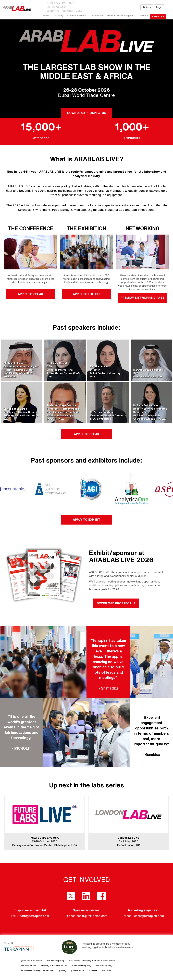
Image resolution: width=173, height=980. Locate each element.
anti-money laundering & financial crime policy (92, 961)
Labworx (143, 16)
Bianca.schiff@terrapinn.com (86, 916)
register (158, 16)
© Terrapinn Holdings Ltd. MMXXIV (38, 971)
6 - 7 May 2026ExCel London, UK (129, 841)
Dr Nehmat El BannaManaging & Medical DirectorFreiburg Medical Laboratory (21, 412)
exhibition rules (28, 966)
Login (159, 7)
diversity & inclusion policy (54, 966)
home (46, 16)
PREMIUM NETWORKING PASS (143, 298)
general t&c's (78, 971)
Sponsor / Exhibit (77, 16)
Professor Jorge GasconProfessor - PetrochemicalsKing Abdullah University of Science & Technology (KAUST (63, 412)
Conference (96, 16)
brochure (106, 971)
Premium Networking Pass (121, 16)
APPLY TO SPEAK (30, 294)
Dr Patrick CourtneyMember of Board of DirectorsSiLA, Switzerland (108, 416)
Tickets (147, 7)
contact (93, 971)
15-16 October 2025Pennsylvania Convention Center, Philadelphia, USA (45, 841)
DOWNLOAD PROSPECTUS (86, 113)
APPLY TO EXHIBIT (86, 294)
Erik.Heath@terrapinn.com (30, 916)
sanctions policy (104, 966)
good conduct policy (31, 961)
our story (58, 16)
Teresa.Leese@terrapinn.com (143, 916)
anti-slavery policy (55, 961)
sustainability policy (81, 966)
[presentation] (85, 854)
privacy (63, 971)
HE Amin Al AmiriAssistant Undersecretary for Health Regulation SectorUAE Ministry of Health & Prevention (21, 370)
